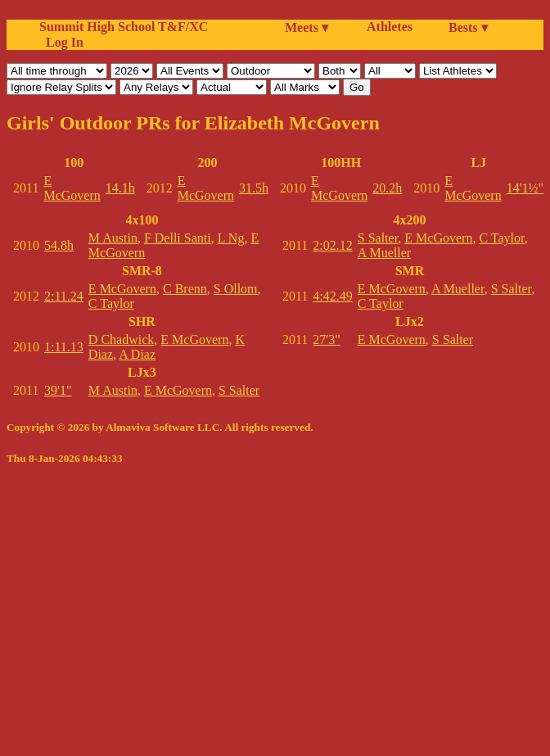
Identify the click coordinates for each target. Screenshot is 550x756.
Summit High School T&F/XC (124, 27)
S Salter (239, 390)
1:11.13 (64, 347)
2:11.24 (64, 296)
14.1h (120, 188)
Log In (61, 42)
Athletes (390, 27)
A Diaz (137, 354)
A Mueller (384, 253)
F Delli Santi (178, 238)
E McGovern (72, 188)
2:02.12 (332, 245)
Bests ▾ (468, 27)
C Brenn (185, 289)
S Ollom (236, 289)
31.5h (254, 188)
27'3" (326, 340)
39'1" (58, 390)
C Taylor (111, 303)
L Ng (231, 238)
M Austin (113, 238)
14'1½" (525, 188)
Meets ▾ (307, 27)
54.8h (59, 245)
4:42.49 (332, 296)
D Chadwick (121, 340)
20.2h (387, 188)
